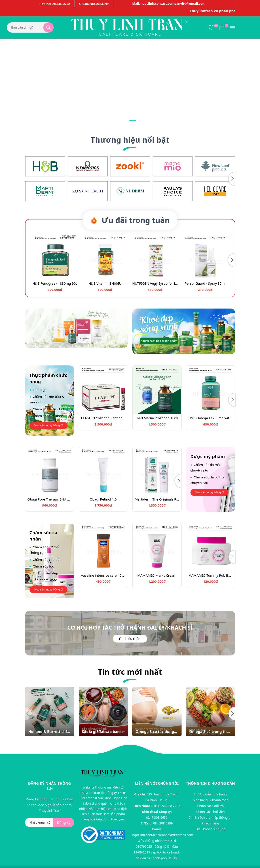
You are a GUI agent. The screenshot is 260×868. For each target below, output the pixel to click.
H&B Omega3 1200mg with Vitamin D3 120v (211, 418)
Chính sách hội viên (210, 812)
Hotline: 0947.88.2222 (55, 4)
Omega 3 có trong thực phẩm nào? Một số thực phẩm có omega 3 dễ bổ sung (211, 732)
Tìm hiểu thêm (130, 638)
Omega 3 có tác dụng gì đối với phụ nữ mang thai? (157, 732)
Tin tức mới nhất (130, 672)
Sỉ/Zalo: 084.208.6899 (94, 4)
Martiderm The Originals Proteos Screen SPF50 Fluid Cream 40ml (157, 499)
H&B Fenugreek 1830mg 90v (55, 283)
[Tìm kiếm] (49, 27)
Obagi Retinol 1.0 (103, 499)
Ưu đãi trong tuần (130, 220)
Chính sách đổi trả (210, 806)
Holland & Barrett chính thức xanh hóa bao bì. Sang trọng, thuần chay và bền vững (50, 732)
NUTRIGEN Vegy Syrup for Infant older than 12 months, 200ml (155, 283)
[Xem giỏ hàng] (222, 27)
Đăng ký (64, 822)
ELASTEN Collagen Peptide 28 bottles (103, 418)
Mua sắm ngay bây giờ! (49, 425)
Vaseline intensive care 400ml (103, 575)
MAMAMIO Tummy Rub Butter (211, 575)
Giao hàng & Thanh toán (210, 800)
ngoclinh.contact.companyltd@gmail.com (163, 835)
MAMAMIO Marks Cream (157, 575)
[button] (232, 179)
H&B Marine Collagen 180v (157, 418)
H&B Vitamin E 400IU (105, 283)
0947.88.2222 (170, 806)
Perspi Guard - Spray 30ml (205, 283)
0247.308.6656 (157, 817)
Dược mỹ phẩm (208, 456)
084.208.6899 (163, 823)
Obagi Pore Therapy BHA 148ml (50, 499)
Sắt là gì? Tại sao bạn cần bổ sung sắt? (103, 732)
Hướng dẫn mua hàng (210, 794)
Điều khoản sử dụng (210, 829)
